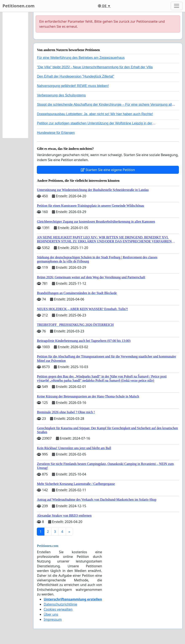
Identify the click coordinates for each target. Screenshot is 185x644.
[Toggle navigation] (177, 6)
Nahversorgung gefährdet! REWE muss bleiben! (73, 86)
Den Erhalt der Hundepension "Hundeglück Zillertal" (75, 76)
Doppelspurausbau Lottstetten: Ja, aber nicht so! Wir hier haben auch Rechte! (95, 114)
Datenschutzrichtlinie (60, 604)
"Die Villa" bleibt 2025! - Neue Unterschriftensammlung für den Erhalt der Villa (95, 67)
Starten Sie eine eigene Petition (108, 170)
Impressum (53, 619)
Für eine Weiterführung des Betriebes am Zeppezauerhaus (81, 58)
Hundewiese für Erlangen (56, 133)
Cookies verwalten (58, 609)
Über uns (51, 614)
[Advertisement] (15, 75)
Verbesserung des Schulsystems (61, 95)
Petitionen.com (19, 6)
